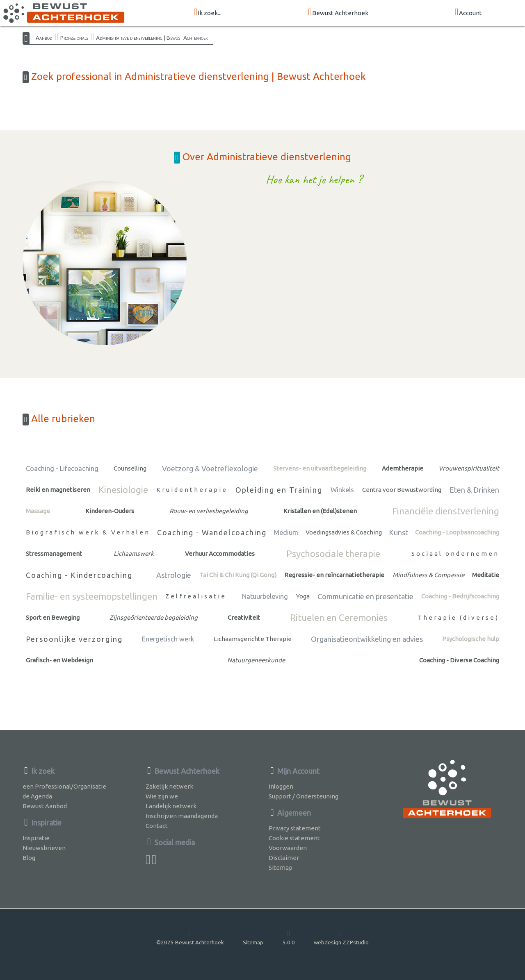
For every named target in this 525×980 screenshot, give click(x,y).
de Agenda (37, 796)
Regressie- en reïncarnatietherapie (334, 575)
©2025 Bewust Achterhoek (190, 937)
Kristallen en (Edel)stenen (320, 511)
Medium (286, 532)
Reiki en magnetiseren (58, 490)
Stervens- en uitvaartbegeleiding (320, 468)
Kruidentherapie (192, 490)
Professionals (74, 38)
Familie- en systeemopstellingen (92, 596)
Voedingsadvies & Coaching (344, 532)
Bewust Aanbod (45, 806)
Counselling (130, 468)
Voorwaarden (288, 848)
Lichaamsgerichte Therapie (253, 639)
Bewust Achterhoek (338, 13)
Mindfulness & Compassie (428, 575)
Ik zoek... (208, 13)
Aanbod (44, 38)
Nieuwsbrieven (44, 848)
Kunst (398, 532)
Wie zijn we (162, 796)
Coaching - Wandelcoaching (212, 532)
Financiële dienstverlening (446, 511)
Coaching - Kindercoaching (79, 575)
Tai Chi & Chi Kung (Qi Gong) (238, 575)
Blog (29, 858)
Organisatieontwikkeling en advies (367, 639)
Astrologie (174, 575)
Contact (157, 826)
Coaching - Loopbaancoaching (457, 532)
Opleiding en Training (279, 490)
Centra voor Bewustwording (402, 490)
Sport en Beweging (53, 617)
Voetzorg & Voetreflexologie (210, 468)
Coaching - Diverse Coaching (459, 660)
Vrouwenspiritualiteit (469, 468)
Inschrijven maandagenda (182, 816)
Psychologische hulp (471, 639)
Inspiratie (36, 838)
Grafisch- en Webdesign (59, 660)
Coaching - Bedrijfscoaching (460, 596)
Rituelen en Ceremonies (339, 617)
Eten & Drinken (474, 490)
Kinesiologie (123, 490)
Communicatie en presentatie (365, 596)
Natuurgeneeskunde (256, 660)
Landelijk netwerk (171, 806)
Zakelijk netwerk (169, 786)
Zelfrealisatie (196, 596)
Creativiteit (244, 617)
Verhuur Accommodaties (220, 554)
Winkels (342, 490)
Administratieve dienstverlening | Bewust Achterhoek (152, 38)
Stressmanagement (54, 554)
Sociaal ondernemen (455, 554)
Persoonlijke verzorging (74, 639)
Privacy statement (295, 828)
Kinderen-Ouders (110, 511)
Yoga (303, 596)
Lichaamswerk (134, 554)
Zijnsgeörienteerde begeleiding (154, 617)
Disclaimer (284, 858)
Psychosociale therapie (333, 554)
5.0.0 (289, 937)
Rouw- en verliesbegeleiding (209, 511)
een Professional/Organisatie (64, 786)
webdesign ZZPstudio (341, 937)
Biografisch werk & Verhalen (88, 532)
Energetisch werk (168, 639)
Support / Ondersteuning (304, 796)
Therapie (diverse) (458, 617)
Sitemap (281, 867)
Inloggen (281, 786)
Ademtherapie (403, 468)
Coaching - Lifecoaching (62, 468)
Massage (38, 511)
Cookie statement (294, 838)
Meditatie (486, 575)
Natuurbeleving (265, 596)
